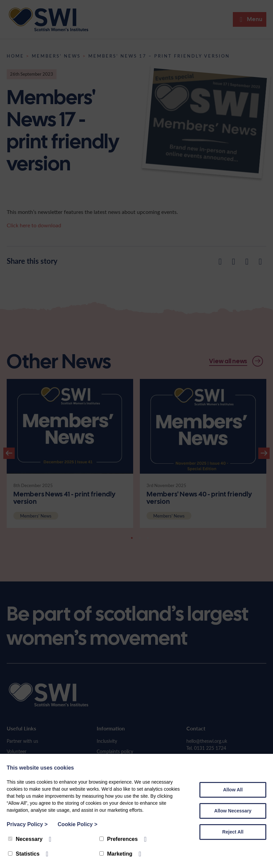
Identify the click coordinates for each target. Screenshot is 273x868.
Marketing (116, 854)
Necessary (25, 839)
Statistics (24, 854)
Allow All (233, 790)
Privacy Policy (27, 824)
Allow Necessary (233, 811)
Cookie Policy (77, 824)
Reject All (233, 832)
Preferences (119, 839)
